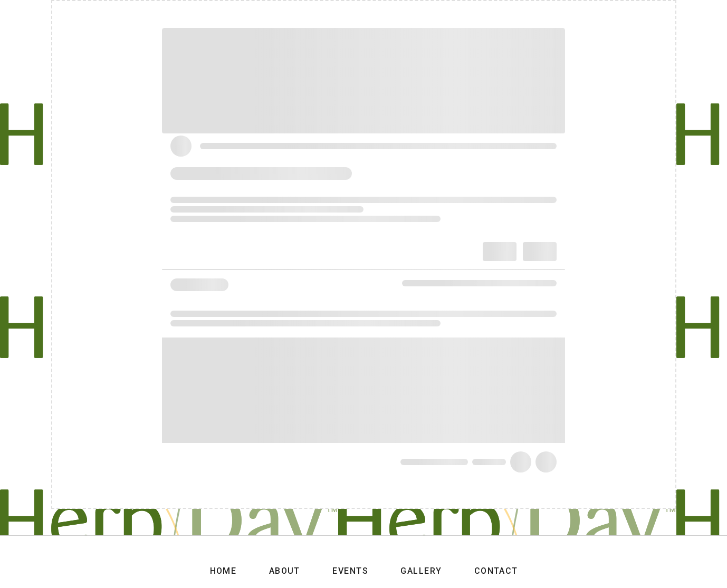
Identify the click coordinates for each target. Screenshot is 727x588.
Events (485, 17)
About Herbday (418, 17)
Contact (591, 17)
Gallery (538, 17)
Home (353, 17)
